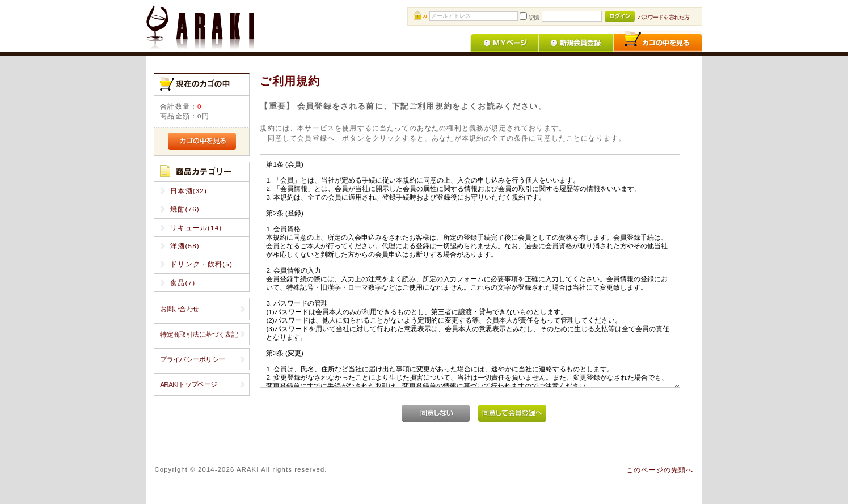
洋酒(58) (185, 246)
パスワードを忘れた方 (663, 17)
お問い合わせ (180, 309)
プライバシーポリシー (192, 359)
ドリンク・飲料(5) (201, 264)
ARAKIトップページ (188, 384)
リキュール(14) (196, 228)
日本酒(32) (189, 191)
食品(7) (183, 283)
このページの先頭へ (660, 470)
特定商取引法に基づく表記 (199, 334)
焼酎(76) (185, 209)
